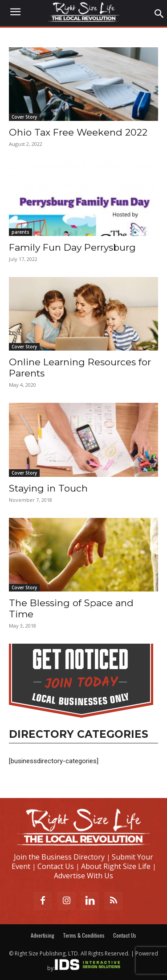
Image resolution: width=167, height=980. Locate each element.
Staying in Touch (48, 488)
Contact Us (56, 866)
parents (20, 232)
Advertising (43, 935)
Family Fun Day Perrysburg (72, 247)
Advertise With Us (83, 876)
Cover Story (24, 117)
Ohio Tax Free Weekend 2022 (78, 132)
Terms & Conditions (84, 935)
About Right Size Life (116, 866)
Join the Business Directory (59, 857)
